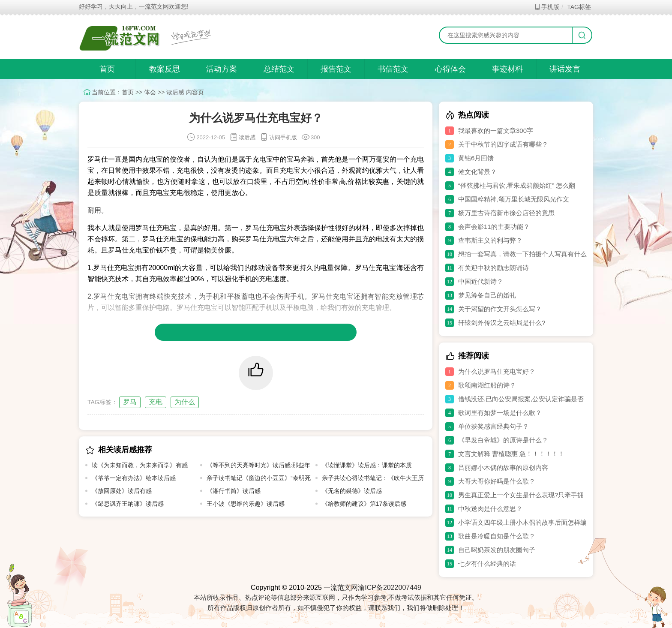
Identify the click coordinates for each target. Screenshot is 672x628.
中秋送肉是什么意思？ (490, 509)
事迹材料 (507, 69)
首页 (107, 69)
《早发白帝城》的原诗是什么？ (503, 440)
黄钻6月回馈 (476, 158)
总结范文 (279, 69)
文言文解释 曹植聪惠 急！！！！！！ (511, 454)
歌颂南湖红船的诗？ (487, 385)
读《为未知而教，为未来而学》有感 (140, 465)
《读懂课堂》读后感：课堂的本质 (367, 465)
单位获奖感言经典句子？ (493, 426)
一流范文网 (341, 587)
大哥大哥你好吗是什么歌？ (497, 481)
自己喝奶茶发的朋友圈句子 (497, 550)
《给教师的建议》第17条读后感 (364, 504)
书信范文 (393, 69)
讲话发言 (565, 69)
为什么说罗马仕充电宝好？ (497, 371)
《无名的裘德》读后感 (352, 491)
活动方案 (222, 69)
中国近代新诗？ (481, 281)
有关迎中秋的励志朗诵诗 (493, 268)
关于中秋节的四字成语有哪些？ (503, 144)
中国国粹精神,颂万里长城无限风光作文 (514, 199)
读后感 (175, 92)
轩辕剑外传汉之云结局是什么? (502, 323)
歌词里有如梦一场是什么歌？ (500, 413)
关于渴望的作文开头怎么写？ (500, 309)
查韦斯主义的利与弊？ (490, 240)
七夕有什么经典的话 (487, 563)
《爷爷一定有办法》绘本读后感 (134, 478)
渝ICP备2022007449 (390, 587)
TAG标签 (579, 7)
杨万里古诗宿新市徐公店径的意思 (506, 213)
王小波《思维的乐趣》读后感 (246, 504)
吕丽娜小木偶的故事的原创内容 (503, 467)
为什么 (185, 402)
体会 (150, 92)
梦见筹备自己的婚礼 (487, 295)
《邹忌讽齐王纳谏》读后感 (128, 504)
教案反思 (165, 69)
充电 (156, 402)
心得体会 (450, 69)
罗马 (130, 402)
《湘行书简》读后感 (234, 491)
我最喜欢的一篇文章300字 (496, 131)
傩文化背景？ (477, 172)
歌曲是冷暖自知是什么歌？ (497, 536)
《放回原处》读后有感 (122, 491)
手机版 (547, 7)
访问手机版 (278, 137)
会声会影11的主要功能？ (494, 227)
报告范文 (336, 69)
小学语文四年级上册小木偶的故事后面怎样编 (522, 522)
